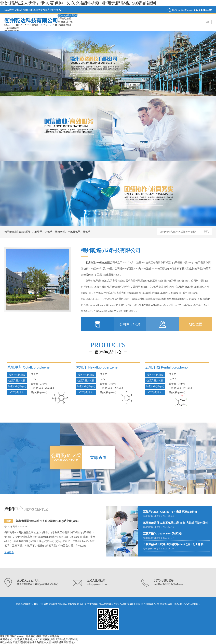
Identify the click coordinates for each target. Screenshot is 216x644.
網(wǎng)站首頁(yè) (68, 15)
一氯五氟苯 (74, 232)
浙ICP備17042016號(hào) (187, 604)
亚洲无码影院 (20, 642)
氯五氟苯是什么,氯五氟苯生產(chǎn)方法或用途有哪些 (176, 523)
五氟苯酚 (60, 232)
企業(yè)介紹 (64, 18)
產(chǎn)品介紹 (65, 22)
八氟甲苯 (37, 232)
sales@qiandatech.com (97, 584)
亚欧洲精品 (6, 642)
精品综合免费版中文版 (39, 642)
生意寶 (137, 604)
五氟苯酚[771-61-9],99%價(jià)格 (163, 534)
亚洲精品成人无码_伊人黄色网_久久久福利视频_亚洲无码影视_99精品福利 (78, 3)
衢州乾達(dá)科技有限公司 (100, 263)
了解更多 (9, 553)
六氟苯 (49, 232)
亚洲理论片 (70, 642)
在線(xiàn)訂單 (12, 28)
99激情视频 (57, 642)
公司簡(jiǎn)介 (130, 324)
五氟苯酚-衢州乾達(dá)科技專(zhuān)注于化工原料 (173, 544)
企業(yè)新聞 (64, 25)
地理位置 (195, 324)
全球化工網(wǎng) (123, 604)
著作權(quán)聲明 (150, 604)
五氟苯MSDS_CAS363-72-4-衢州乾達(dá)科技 (170, 512)
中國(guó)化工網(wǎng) (101, 604)
